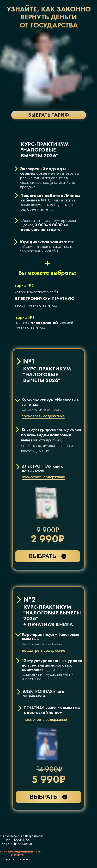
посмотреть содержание (43, 477)
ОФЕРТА (17, 855)
